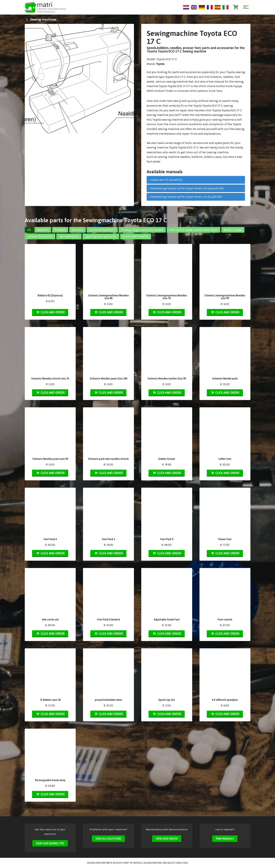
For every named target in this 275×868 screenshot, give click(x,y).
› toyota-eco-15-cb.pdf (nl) (166, 180)
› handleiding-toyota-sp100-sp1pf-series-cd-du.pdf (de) (185, 197)
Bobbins (43, 230)
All (29, 230)
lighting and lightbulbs (101, 236)
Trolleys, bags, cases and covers (142, 230)
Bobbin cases (233, 230)
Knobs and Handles (136, 236)
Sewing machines (41, 19)
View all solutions (108, 839)
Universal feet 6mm (102, 230)
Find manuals (225, 839)
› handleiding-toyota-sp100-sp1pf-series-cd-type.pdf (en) (186, 188)
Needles (60, 230)
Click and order (50, 312)
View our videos (167, 839)
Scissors (77, 230)
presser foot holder (40, 236)
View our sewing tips (50, 843)
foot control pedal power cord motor (194, 230)
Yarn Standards (69, 236)
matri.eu (138, 863)
